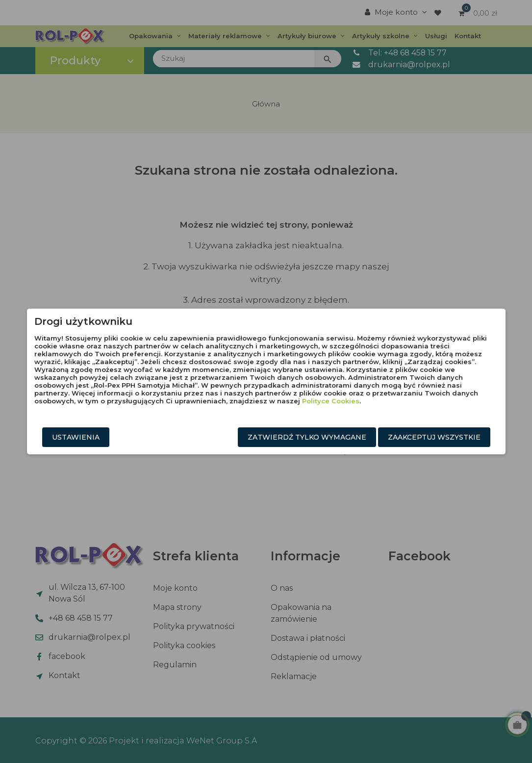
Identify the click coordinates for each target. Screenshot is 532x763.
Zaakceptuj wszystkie (434, 437)
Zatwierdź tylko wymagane (307, 437)
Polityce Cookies (331, 401)
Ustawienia (76, 437)
